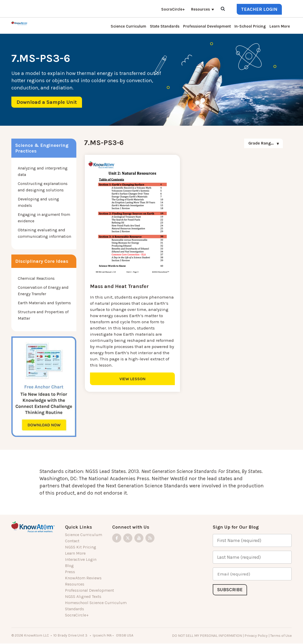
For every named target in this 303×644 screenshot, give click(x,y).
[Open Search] (223, 9)
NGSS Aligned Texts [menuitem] (83, 596)
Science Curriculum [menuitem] (128, 26)
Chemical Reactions (36, 278)
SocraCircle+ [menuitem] (173, 9)
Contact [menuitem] (72, 541)
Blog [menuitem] (69, 566)
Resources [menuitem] (200, 9)
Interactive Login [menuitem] (81, 559)
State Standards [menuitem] (165, 26)
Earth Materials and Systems (44, 303)
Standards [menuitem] (75, 609)
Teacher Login (259, 9)
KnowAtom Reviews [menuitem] (83, 578)
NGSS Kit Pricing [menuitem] (81, 547)
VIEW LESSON (132, 379)
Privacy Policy (256, 636)
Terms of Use (281, 636)
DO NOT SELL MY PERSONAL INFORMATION (207, 636)
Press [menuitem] (70, 572)
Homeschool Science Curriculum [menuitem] (96, 603)
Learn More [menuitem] (280, 26)
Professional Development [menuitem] (207, 26)
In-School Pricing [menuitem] (250, 26)
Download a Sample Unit (47, 102)
